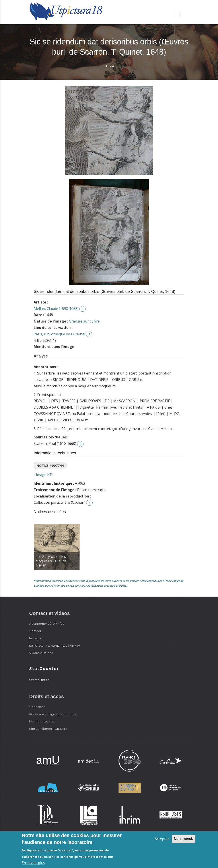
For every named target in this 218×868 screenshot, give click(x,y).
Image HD (43, 475)
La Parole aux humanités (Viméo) (55, 645)
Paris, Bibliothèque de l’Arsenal (59, 334)
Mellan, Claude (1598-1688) (56, 309)
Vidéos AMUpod (41, 653)
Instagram (37, 638)
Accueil (110, 66)
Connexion (37, 707)
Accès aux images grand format (54, 714)
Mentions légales (42, 721)
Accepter (162, 839)
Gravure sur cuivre (84, 321)
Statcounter (39, 680)
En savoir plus (33, 863)
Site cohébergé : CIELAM (48, 729)
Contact (35, 631)
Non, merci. (183, 839)
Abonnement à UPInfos (47, 624)
